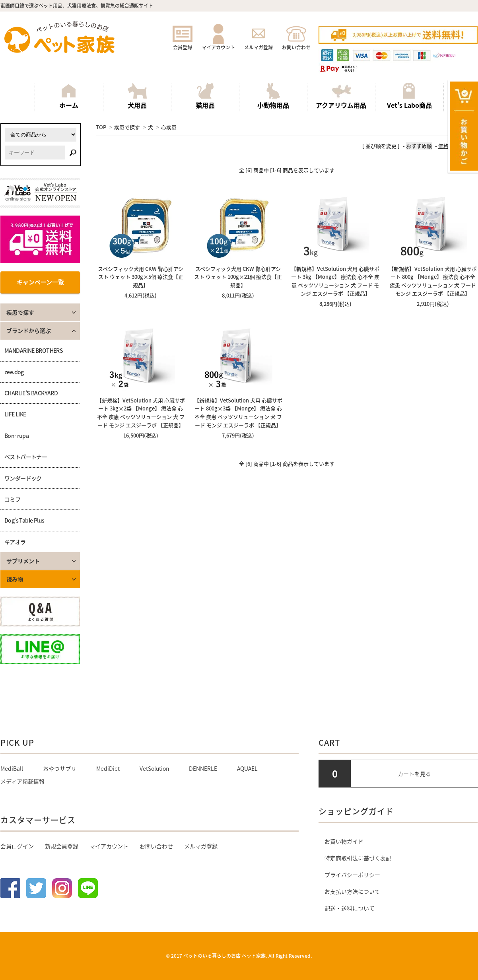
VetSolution (154, 768)
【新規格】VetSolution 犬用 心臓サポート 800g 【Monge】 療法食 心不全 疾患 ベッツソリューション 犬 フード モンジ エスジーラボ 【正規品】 (433, 281)
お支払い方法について (352, 891)
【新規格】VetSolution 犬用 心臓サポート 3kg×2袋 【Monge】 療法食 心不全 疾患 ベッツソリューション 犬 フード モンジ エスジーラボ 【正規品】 (141, 413)
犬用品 (137, 96)
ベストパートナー (26, 457)
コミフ (12, 499)
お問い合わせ (296, 44)
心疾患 (169, 127)
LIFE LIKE (15, 414)
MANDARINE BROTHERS (34, 350)
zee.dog (14, 372)
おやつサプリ (60, 768)
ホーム (69, 96)
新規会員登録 (62, 846)
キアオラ (15, 542)
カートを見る (414, 774)
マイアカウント (218, 44)
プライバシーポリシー (352, 875)
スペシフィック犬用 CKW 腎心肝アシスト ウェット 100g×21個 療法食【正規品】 (238, 277)
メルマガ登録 (258, 44)
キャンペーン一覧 (40, 282)
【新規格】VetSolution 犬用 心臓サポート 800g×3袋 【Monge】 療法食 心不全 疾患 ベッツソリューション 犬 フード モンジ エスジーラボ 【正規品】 (238, 413)
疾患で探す (127, 127)
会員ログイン (17, 846)
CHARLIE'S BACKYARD (31, 393)
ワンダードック (23, 478)
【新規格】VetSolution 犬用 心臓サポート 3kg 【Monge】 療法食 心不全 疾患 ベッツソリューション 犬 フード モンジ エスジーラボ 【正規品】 (335, 281)
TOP (101, 127)
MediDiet (108, 768)
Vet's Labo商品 (409, 96)
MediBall (12, 768)
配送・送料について (350, 908)
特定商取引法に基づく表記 (358, 858)
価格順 (446, 146)
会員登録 (183, 44)
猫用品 (205, 96)
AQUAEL (247, 768)
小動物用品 (273, 96)
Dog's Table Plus (24, 520)
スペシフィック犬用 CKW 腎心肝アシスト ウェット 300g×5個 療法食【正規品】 (141, 277)
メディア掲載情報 (22, 781)
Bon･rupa (17, 436)
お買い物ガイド (344, 841)
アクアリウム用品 (341, 96)
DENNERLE (203, 768)
